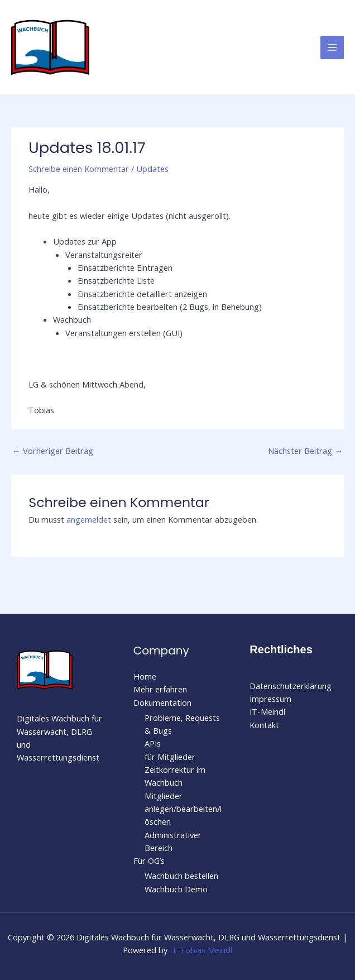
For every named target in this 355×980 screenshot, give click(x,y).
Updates (152, 169)
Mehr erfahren (160, 689)
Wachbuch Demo (176, 889)
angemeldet (89, 519)
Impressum (270, 699)
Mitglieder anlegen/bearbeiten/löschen (183, 809)
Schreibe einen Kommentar (79, 169)
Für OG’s (149, 861)
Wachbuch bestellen (181, 876)
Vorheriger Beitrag (53, 451)
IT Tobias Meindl (201, 950)
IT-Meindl (267, 711)
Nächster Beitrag (305, 451)
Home (145, 676)
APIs (153, 743)
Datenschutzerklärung (291, 686)
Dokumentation (162, 702)
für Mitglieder (170, 757)
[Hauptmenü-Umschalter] (332, 47)
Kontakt (264, 725)
